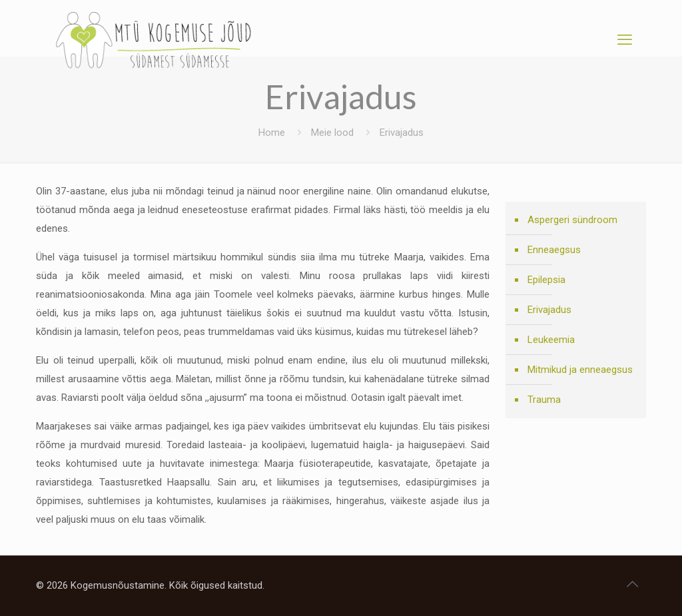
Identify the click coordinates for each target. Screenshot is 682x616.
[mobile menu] (625, 40)
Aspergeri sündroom (572, 220)
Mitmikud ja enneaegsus (580, 370)
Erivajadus (549, 310)
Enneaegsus (554, 250)
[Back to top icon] (632, 584)
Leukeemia (551, 340)
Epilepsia (546, 280)
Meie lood (332, 133)
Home (272, 133)
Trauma (544, 400)
